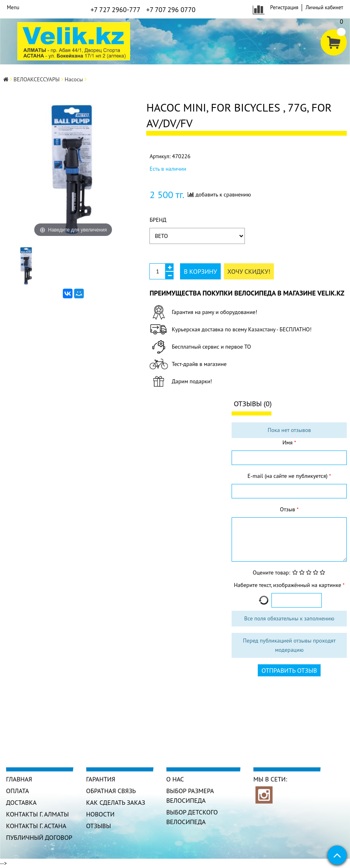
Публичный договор (39, 837)
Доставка (21, 802)
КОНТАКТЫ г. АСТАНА (36, 826)
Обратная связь (111, 791)
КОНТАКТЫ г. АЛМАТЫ (37, 814)
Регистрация (284, 7)
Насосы (74, 79)
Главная (19, 779)
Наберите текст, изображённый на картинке (288, 585)
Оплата (18, 791)
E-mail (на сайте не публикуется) (288, 476)
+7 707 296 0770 (171, 10)
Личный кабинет (324, 7)
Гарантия (101, 779)
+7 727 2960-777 (116, 10)
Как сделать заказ (116, 802)
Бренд (158, 220)
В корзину (200, 271)
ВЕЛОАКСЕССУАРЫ (37, 79)
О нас (175, 779)
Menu (13, 7)
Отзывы (99, 826)
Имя (288, 442)
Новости (100, 814)
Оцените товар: (271, 572)
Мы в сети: (270, 779)
